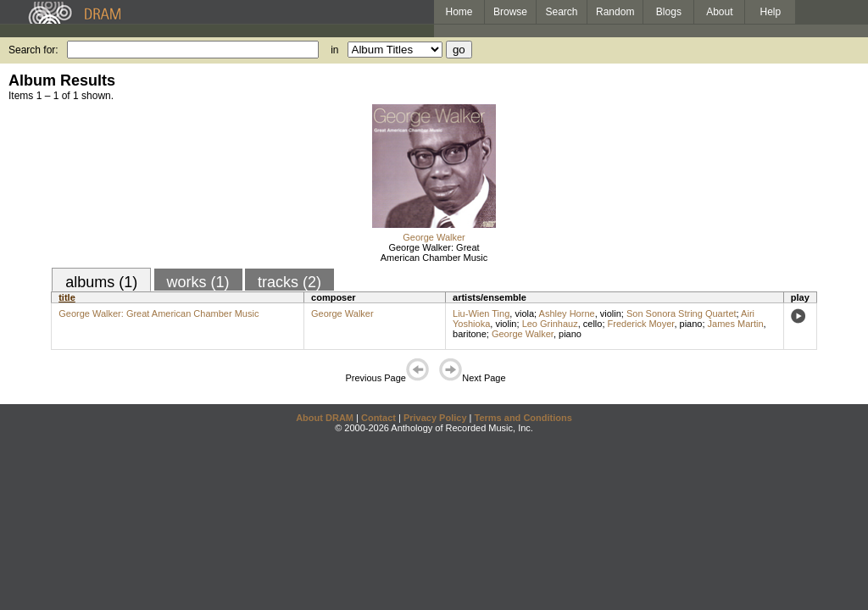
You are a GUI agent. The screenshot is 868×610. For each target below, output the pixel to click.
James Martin (736, 324)
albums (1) (101, 282)
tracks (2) (289, 282)
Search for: (33, 50)
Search (562, 12)
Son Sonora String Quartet (682, 313)
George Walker (434, 237)
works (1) (198, 282)
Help (771, 12)
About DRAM (325, 418)
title (67, 297)
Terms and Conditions (523, 418)
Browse (510, 12)
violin (611, 313)
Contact (378, 418)
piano (691, 324)
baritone (470, 334)
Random (615, 12)
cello (593, 324)
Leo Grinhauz (550, 324)
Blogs (669, 12)
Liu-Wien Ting (481, 313)
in (334, 50)
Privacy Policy (435, 418)
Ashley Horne (567, 313)
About (719, 12)
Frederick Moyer (641, 324)
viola (524, 313)
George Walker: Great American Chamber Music (434, 252)
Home (459, 12)
